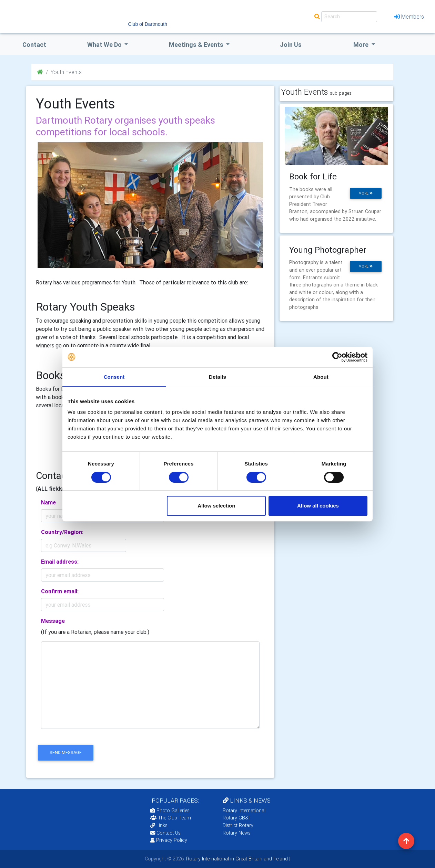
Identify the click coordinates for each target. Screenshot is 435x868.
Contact (34, 45)
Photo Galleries (170, 811)
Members (409, 17)
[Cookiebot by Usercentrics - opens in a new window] (337, 357)
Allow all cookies (318, 506)
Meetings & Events (197, 45)
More (362, 45)
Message (53, 621)
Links (159, 825)
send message (66, 752)
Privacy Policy (169, 840)
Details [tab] (217, 377)
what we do (105, 45)
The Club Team (171, 818)
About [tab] (321, 377)
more (366, 193)
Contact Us (165, 833)
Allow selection (216, 506)
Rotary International (244, 811)
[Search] (349, 17)
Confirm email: (60, 591)
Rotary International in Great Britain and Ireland (236, 859)
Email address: (60, 562)
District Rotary (238, 825)
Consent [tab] (114, 377)
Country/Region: (62, 532)
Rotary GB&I (236, 818)
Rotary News (237, 833)
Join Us (291, 45)
